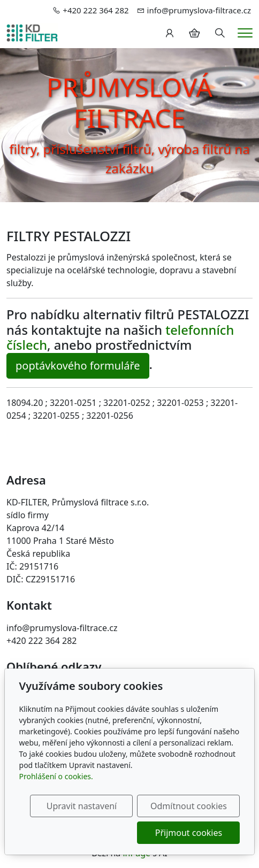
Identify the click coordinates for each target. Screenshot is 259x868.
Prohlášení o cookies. (56, 776)
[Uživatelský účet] (170, 33)
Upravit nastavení (82, 806)
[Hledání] (220, 33)
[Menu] (245, 33)
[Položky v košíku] (194, 33)
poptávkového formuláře (78, 366)
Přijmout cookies (189, 833)
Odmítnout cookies (189, 806)
